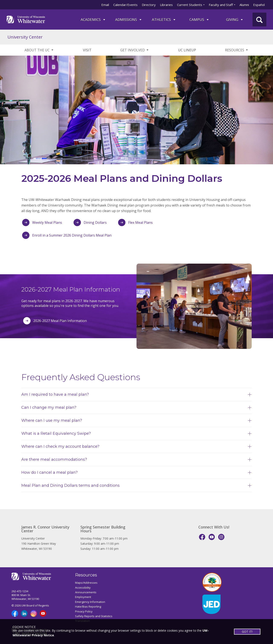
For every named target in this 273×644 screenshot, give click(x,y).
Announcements (86, 592)
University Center (25, 37)
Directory (149, 5)
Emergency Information (90, 602)
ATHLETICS (164, 19)
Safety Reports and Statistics (94, 616)
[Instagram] (221, 537)
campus (199, 19)
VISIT (87, 50)
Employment (83, 597)
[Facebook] (202, 537)
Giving (235, 19)
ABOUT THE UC (39, 50)
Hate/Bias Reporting (88, 606)
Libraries (166, 5)
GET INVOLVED (135, 50)
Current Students (190, 5)
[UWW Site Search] (259, 19)
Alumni (244, 5)
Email (105, 5)
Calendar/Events (125, 5)
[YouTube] (212, 537)
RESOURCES (237, 50)
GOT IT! (247, 631)
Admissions (129, 19)
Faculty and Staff (221, 5)
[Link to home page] (26, 19)
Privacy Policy (84, 611)
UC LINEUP (187, 50)
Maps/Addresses (86, 583)
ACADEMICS (93, 19)
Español (259, 5)
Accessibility (83, 588)
